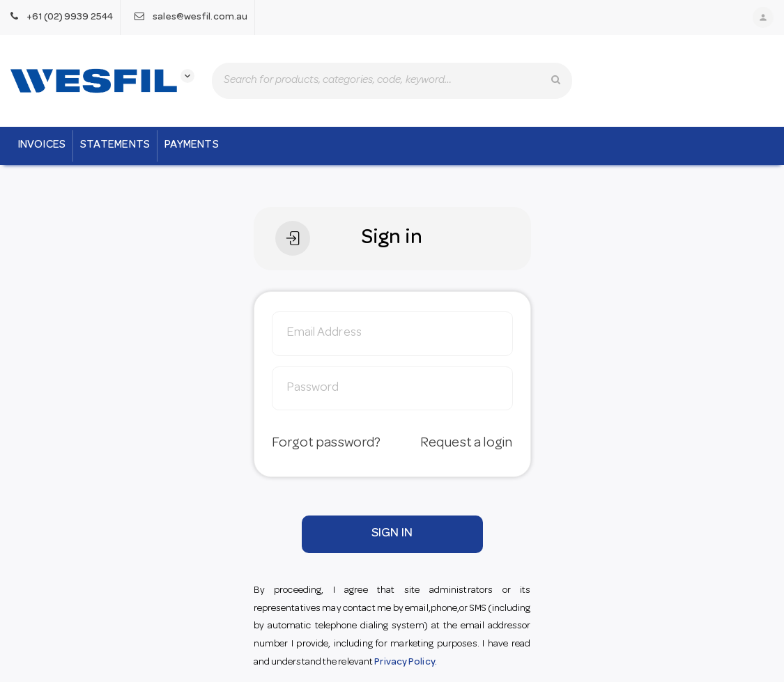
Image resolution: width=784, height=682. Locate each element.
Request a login (467, 444)
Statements (115, 146)
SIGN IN (392, 534)
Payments (192, 146)
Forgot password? (326, 444)
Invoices (41, 146)
